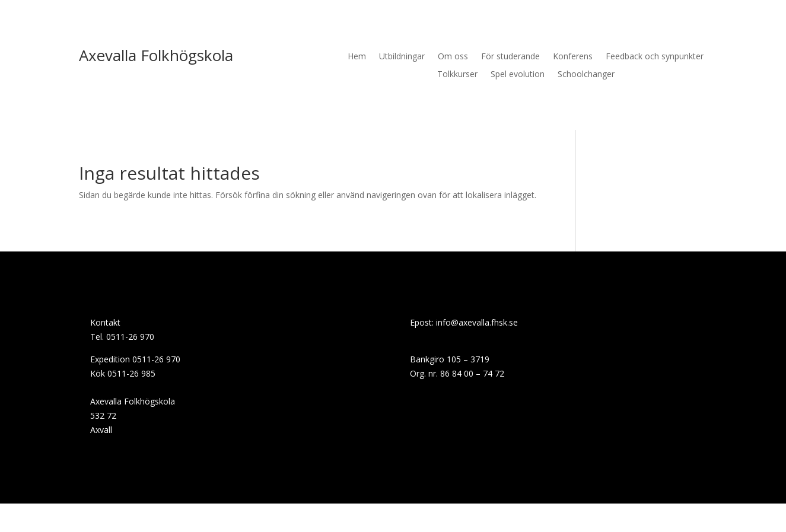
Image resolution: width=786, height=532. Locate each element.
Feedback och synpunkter (655, 57)
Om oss (453, 57)
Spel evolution (518, 75)
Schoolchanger (586, 75)
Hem (357, 57)
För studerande (510, 57)
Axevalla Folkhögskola (156, 55)
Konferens (573, 57)
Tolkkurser (457, 75)
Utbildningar (402, 57)
